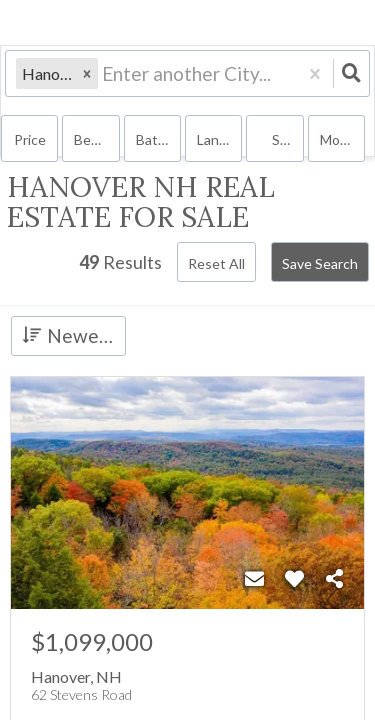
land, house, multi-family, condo (219, 139)
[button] (87, 73)
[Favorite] (294, 579)
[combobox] (104, 73)
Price (30, 139)
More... (341, 139)
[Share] (334, 579)
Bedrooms (96, 139)
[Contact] (254, 579)
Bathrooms (158, 139)
